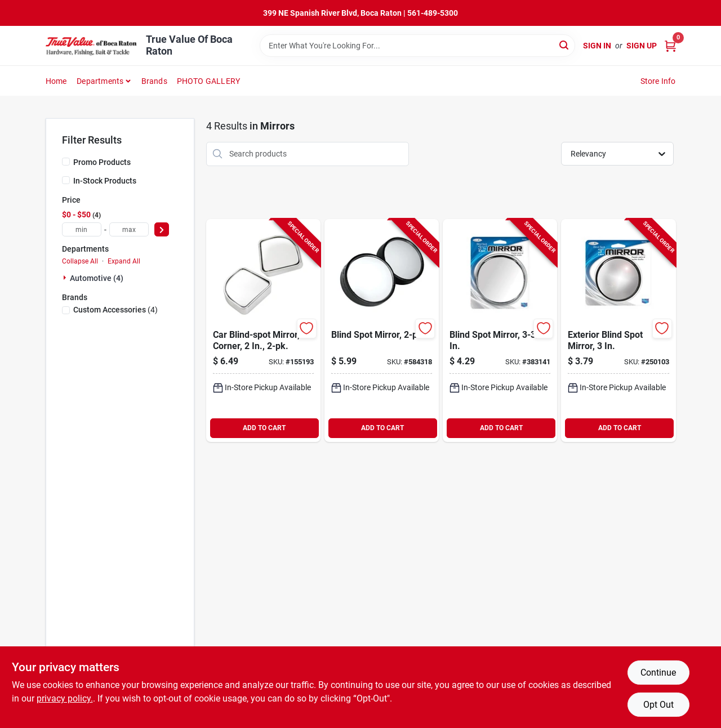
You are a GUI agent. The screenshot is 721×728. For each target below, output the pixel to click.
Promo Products (102, 162)
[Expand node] (66, 278)
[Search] (565, 45)
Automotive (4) (97, 278)
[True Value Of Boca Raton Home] (92, 46)
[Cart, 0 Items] (670, 46)
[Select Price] (162, 229)
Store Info (658, 81)
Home (56, 81)
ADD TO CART (264, 428)
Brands (154, 81)
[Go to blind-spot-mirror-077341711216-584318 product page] (382, 330)
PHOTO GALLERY (209, 81)
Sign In (597, 46)
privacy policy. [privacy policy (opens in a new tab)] (65, 698)
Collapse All (80, 261)
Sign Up (642, 46)
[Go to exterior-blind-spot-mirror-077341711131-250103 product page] (618, 330)
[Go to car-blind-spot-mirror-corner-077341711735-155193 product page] (263, 330)
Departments (100, 81)
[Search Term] (417, 46)
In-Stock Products (105, 181)
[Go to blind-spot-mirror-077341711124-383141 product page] (500, 330)
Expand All (124, 261)
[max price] (129, 229)
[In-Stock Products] (66, 180)
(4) (115, 310)
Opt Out (658, 705)
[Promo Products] (66, 162)
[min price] (82, 229)
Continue (658, 673)
